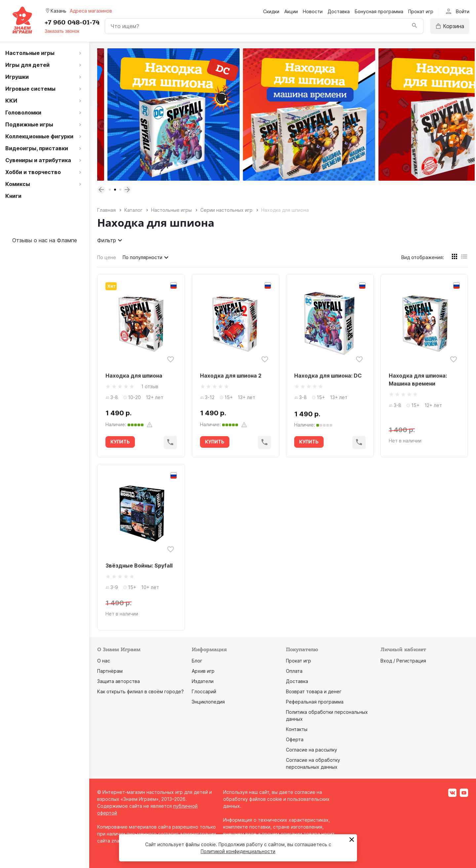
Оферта (295, 739)
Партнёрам (110, 671)
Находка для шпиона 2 (231, 376)
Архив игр (203, 671)
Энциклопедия (208, 702)
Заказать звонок (62, 31)
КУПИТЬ (120, 442)
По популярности (146, 257)
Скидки (271, 11)
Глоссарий (204, 691)
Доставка (339, 11)
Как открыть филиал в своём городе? (140, 691)
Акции (291, 11)
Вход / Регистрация (403, 661)
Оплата (294, 671)
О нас (104, 661)
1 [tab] (110, 190)
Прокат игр (421, 11)
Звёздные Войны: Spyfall (139, 566)
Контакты (297, 729)
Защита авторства (119, 681)
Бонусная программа (379, 11)
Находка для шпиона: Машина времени (418, 380)
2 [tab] (115, 190)
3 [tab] (120, 190)
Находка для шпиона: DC (328, 376)
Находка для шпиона (134, 376)
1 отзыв (150, 386)
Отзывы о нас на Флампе (45, 240)
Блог (197, 661)
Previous (101, 190)
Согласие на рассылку (312, 750)
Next (127, 190)
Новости (313, 11)
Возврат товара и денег (314, 691)
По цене (107, 257)
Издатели (203, 681)
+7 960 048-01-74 (72, 23)
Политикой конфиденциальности (238, 851)
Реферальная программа (315, 702)
